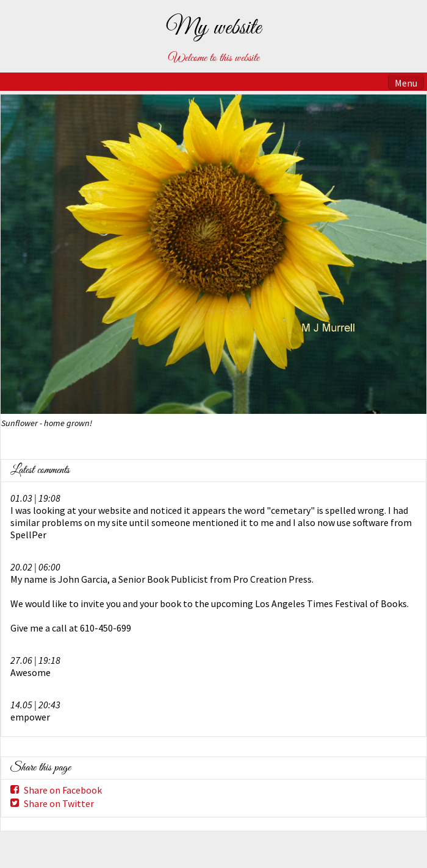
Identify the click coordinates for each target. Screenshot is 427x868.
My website (213, 28)
